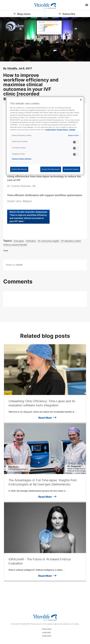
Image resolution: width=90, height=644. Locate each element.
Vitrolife (12, 68)
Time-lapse (19, 241)
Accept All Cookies (71, 169)
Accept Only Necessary (51, 169)
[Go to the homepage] (45, 6)
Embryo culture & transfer (15, 245)
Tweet (6, 251)
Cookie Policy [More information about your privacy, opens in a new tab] (51, 130)
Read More (45, 418)
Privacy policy (47, 629)
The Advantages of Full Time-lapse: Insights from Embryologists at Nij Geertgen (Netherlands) (43, 483)
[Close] (81, 100)
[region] (45, 136)
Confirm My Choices (19, 169)
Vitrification (31, 241)
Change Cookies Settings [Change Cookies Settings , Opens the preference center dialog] (22, 159)
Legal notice (47, 632)
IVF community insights (48, 241)
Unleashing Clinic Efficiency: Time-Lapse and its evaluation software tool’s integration (42, 404)
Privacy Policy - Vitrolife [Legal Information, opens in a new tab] (66, 130)
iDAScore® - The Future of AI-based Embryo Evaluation (40, 562)
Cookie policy (47, 636)
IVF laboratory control (71, 241)
